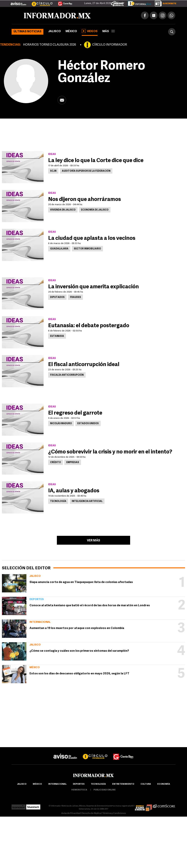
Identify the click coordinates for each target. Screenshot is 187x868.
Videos (90, 31)
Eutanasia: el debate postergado (89, 326)
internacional (57, 784)
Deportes (37, 599)
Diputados (57, 297)
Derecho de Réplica (91, 813)
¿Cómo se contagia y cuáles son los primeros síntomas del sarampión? (79, 651)
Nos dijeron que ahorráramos (85, 200)
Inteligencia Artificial (87, 501)
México (71, 31)
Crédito (56, 462)
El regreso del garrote (75, 413)
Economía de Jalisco (95, 210)
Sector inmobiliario (87, 249)
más (109, 31)
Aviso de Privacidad (71, 813)
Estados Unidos (88, 424)
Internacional (40, 622)
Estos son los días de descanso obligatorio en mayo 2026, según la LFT (79, 674)
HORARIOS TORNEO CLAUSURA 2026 (49, 45)
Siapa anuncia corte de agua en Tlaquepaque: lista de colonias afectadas (81, 582)
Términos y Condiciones (114, 813)
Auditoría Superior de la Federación (86, 171)
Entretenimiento (123, 784)
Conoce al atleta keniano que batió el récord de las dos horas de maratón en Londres (90, 606)
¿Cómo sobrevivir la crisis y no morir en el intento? (110, 452)
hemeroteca (79, 790)
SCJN (53, 171)
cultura (146, 784)
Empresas (73, 462)
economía (164, 784)
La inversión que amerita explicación (93, 287)
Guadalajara (59, 249)
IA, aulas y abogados (74, 491)
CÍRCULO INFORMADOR (110, 45)
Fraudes (75, 297)
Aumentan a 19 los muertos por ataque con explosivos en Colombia (77, 628)
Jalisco (54, 31)
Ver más (93, 541)
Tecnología (58, 501)
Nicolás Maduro (61, 424)
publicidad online (105, 790)
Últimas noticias (27, 32)
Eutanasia (57, 336)
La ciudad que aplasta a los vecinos (92, 238)
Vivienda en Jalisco (63, 210)
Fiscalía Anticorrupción (67, 375)
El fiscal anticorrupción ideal (84, 365)
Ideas (52, 154)
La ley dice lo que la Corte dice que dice (96, 161)
